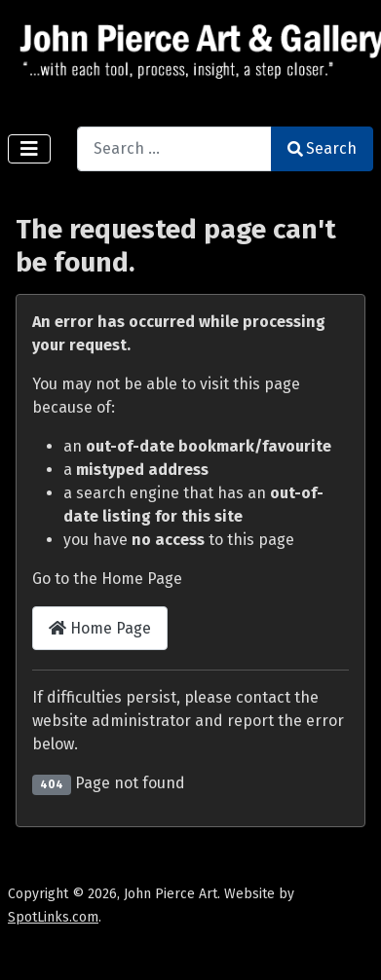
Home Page (100, 628)
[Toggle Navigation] (29, 149)
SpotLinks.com (53, 917)
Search (322, 148)
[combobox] (174, 148)
